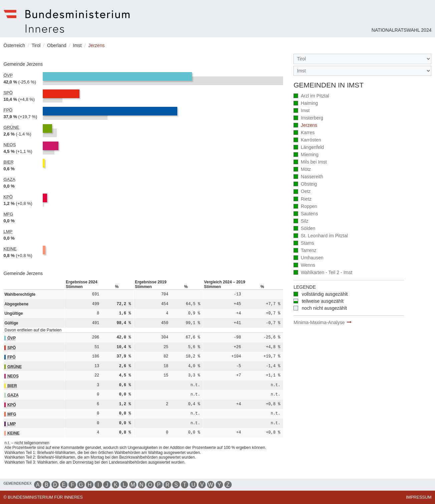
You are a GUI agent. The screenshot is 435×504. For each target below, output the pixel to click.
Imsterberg (308, 118)
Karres (304, 133)
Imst (301, 111)
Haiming (306, 104)
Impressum (419, 497)
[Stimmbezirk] (362, 71)
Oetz (302, 192)
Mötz (302, 170)
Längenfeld (309, 148)
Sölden (304, 229)
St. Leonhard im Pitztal (321, 236)
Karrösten (307, 140)
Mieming (306, 155)
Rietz (302, 199)
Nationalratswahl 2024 (402, 30)
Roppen (305, 207)
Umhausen (308, 258)
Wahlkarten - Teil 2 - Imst (323, 273)
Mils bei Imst (310, 162)
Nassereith (308, 177)
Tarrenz (305, 251)
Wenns (304, 266)
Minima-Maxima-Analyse (319, 322)
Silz (301, 221)
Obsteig (305, 184)
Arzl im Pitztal (311, 96)
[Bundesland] (362, 59)
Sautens (306, 214)
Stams (304, 243)
